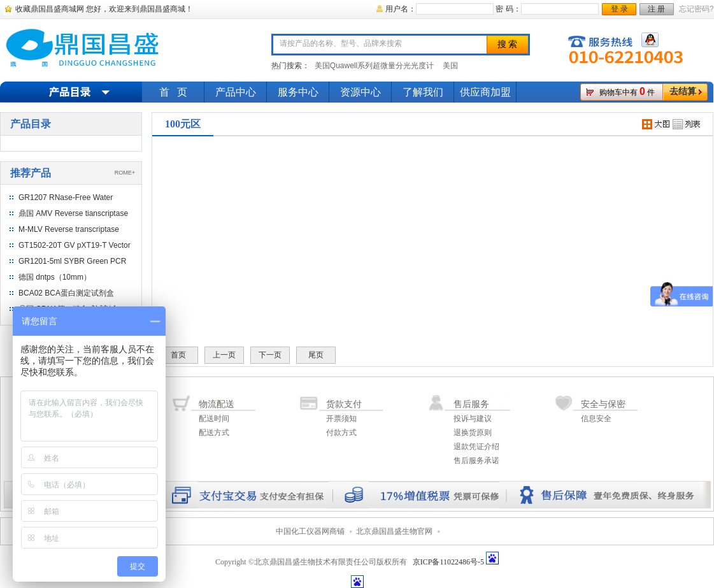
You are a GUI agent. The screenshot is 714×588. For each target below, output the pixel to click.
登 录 (619, 9)
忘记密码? (696, 9)
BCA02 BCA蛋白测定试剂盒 (66, 293)
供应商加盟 (485, 92)
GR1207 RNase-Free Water (66, 197)
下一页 (270, 355)
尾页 (316, 355)
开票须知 (341, 419)
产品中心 (236, 92)
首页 (178, 355)
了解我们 (423, 92)
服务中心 (298, 92)
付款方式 (341, 433)
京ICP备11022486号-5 (448, 562)
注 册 (656, 9)
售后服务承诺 (476, 461)
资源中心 (361, 92)
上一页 (224, 355)
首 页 (173, 92)
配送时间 (214, 419)
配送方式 (214, 433)
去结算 (683, 91)
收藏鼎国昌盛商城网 (50, 9)
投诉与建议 (473, 419)
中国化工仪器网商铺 (310, 531)
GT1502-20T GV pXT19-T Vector (75, 245)
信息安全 (596, 419)
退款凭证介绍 (476, 447)
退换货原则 (473, 433)
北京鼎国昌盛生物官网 (394, 531)
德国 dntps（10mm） (55, 277)
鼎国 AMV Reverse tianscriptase (73, 213)
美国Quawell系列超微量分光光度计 (374, 66)
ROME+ (125, 173)
